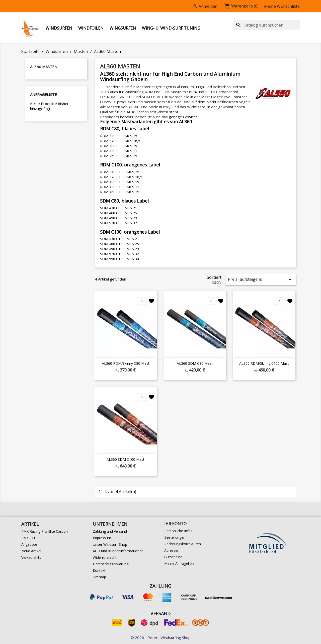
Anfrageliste (44, 95)
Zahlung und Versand (110, 531)
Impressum (102, 538)
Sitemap (99, 577)
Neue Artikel (31, 551)
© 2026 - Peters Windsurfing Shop (161, 637)
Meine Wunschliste (282, 6)
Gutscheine (173, 557)
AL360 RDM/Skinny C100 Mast (264, 363)
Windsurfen (59, 28)
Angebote (29, 544)
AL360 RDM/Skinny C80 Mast (126, 363)
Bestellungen (175, 537)
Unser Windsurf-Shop (110, 544)
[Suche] (267, 25)
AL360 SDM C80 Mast (195, 363)
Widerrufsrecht (105, 557)
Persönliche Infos (178, 531)
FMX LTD (29, 538)
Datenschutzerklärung (111, 564)
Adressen (172, 550)
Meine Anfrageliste (179, 563)
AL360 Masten (44, 67)
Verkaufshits (31, 557)
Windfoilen (91, 28)
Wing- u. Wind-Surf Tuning (171, 28)
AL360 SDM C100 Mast (126, 459)
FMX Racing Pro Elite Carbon (45, 531)
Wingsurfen (123, 28)
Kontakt (99, 570)
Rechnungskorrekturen (183, 544)
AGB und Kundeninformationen (118, 551)
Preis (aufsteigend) (261, 280)
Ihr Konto (175, 524)
